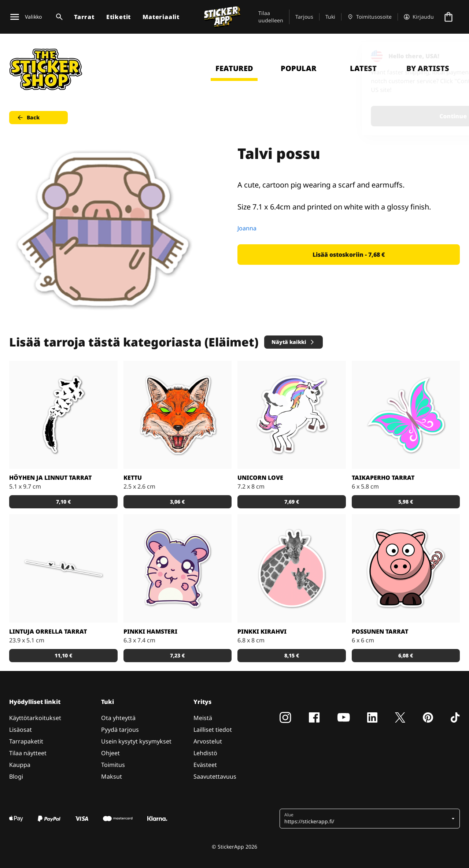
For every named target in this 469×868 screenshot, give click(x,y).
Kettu (133, 478)
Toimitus (113, 765)
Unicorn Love (260, 478)
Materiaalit (161, 17)
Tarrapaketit (26, 741)
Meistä (203, 718)
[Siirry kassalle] (448, 17)
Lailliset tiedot (213, 730)
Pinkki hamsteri (150, 631)
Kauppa (20, 765)
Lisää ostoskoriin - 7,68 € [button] (349, 255)
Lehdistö (205, 753)
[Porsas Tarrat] (406, 568)
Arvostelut (208, 741)
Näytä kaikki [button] (293, 342)
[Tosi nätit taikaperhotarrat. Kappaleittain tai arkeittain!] (406, 415)
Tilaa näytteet (28, 753)
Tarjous (304, 17)
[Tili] (419, 17)
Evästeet (205, 765)
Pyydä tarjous (120, 730)
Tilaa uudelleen (271, 17)
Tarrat (84, 17)
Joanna (247, 228)
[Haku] (58, 17)
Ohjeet (110, 753)
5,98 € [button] (406, 502)
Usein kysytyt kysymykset (136, 741)
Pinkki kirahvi (262, 631)
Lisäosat (21, 730)
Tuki (330, 17)
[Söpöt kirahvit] (292, 568)
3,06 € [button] (177, 502)
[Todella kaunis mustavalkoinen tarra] (63, 415)
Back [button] (28, 118)
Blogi (16, 776)
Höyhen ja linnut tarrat (50, 478)
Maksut (112, 776)
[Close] (447, 56)
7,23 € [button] (177, 655)
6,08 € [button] (406, 655)
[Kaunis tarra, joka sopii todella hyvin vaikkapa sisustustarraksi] (63, 568)
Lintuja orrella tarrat (48, 631)
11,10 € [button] (63, 655)
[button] (367, 819)
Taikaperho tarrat (383, 478)
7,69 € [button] (292, 502)
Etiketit (119, 17)
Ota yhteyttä (118, 718)
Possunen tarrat (380, 631)
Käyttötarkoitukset (35, 718)
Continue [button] (371, 116)
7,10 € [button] (63, 502)
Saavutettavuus (215, 776)
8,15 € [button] (292, 655)
